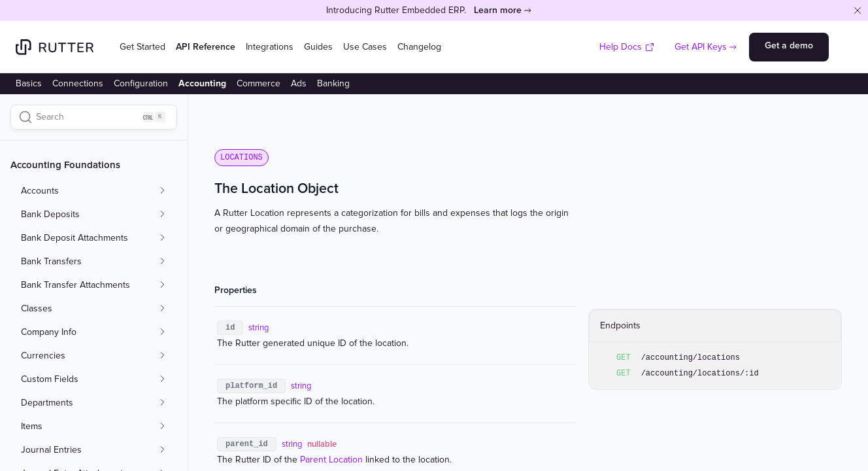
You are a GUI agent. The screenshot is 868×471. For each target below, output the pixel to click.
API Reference (206, 47)
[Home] (55, 47)
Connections (78, 83)
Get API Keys (701, 47)
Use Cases (365, 47)
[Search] (94, 117)
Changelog (419, 47)
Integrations (270, 47)
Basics (29, 83)
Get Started (142, 47)
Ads (299, 83)
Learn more (498, 10)
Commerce (259, 83)
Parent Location (331, 460)
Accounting (202, 83)
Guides (318, 47)
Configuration (141, 83)
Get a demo (789, 45)
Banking (333, 83)
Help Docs (627, 47)
